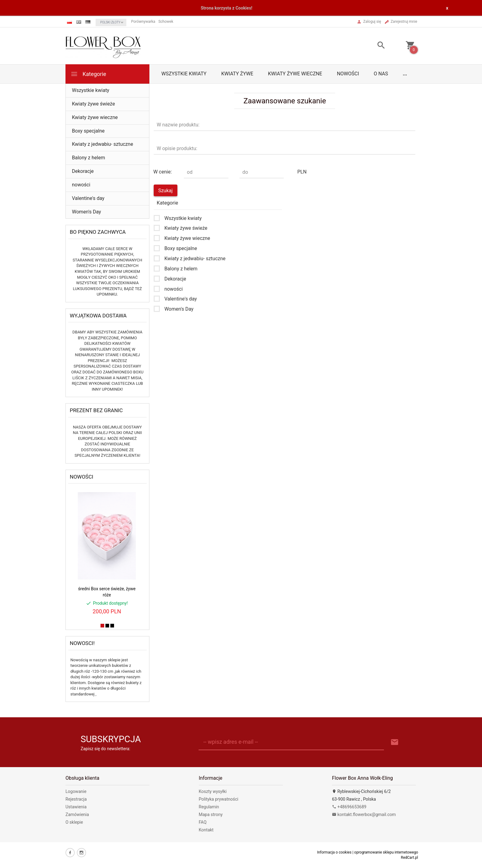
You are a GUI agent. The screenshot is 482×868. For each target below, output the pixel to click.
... (405, 74)
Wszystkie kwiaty (184, 74)
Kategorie (88, 74)
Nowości (81, 477)
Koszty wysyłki (213, 791)
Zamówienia (77, 814)
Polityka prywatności (219, 799)
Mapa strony (211, 814)
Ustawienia (76, 807)
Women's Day (87, 212)
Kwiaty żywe (237, 74)
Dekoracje (83, 171)
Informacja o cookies (334, 852)
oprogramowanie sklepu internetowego (386, 852)
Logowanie (76, 791)
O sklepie (74, 822)
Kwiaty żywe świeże (93, 104)
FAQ (203, 822)
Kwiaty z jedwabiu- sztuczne (103, 144)
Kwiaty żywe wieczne (295, 74)
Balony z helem (89, 158)
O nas (381, 74)
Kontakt (206, 830)
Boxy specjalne (88, 131)
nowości (348, 74)
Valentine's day (88, 198)
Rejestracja (76, 799)
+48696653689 (349, 807)
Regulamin (209, 807)
